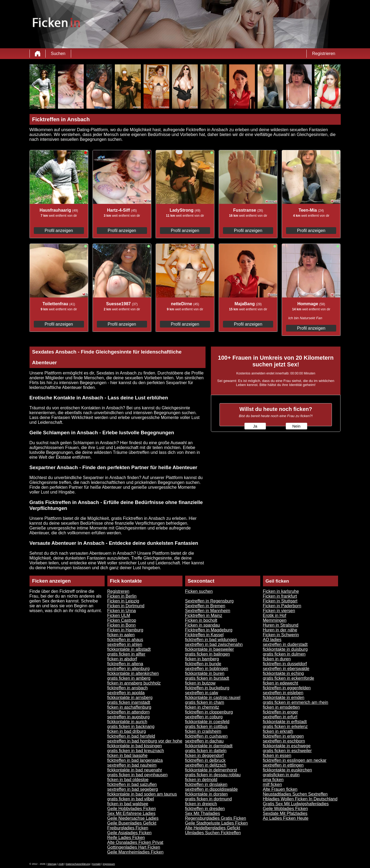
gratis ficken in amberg (129, 678)
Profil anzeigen (59, 231)
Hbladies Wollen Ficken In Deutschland (300, 799)
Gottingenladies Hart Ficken (134, 847)
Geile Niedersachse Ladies (133, 818)
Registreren (118, 591)
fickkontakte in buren (205, 673)
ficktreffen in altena (125, 664)
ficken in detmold (201, 780)
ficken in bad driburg (127, 731)
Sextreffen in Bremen (205, 606)
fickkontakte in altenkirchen (133, 673)
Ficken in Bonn (122, 625)
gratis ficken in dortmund (208, 799)
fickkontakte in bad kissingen (135, 746)
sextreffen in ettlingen (283, 765)
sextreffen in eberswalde (286, 669)
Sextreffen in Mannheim (208, 611)
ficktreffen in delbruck (205, 760)
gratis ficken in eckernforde (289, 678)
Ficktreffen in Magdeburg (209, 630)
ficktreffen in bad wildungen (211, 640)
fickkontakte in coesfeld (207, 722)
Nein (296, 426)
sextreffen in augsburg (129, 717)
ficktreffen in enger (281, 712)
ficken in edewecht (281, 683)
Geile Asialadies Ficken (129, 833)
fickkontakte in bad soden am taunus (142, 794)
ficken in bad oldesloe (128, 780)
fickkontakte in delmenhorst (211, 770)
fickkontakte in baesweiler (210, 649)
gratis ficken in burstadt (207, 678)
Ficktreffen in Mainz (204, 615)
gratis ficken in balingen (208, 654)
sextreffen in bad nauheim (132, 765)
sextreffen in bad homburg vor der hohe (145, 741)
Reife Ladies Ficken (126, 838)
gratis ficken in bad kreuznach (136, 751)
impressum (109, 864)
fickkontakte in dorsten (206, 794)
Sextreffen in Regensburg (209, 601)
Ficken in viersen (279, 611)
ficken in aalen (121, 635)
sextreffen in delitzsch (206, 765)
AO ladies (272, 640)
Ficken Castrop (122, 620)
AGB (61, 864)
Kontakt (96, 864)
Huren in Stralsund (281, 625)
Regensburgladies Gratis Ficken (216, 818)
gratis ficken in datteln (206, 751)
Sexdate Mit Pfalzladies (285, 813)
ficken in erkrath (278, 731)
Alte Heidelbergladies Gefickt (213, 828)
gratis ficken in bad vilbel (131, 799)
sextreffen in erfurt (280, 717)
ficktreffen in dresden (205, 809)
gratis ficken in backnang (131, 727)
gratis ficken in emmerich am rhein (296, 702)
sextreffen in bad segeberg (133, 789)
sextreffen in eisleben (283, 693)
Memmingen (275, 620)
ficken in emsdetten (281, 707)
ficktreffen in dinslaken (206, 784)
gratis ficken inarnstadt (129, 702)
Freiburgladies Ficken (128, 828)
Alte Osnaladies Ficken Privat (135, 842)
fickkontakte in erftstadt (285, 722)
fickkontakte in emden (284, 698)
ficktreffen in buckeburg (207, 688)
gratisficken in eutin (281, 775)
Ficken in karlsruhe (281, 591)
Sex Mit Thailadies (203, 813)
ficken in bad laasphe (127, 755)
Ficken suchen (199, 591)
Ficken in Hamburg (125, 630)
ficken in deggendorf (204, 755)
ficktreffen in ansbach (128, 688)
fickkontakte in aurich (127, 722)
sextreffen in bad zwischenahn (214, 644)
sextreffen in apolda (126, 693)
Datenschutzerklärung (78, 864)
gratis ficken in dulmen (284, 654)
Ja (255, 426)
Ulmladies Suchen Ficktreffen (213, 833)
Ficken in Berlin (122, 596)
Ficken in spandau (203, 625)
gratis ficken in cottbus (206, 727)
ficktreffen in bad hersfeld (131, 736)
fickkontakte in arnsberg (130, 698)
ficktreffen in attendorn (129, 712)
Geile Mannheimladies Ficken (135, 852)
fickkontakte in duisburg (285, 649)
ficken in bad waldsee (128, 804)
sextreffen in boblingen (207, 669)
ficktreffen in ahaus (125, 640)
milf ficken (272, 784)
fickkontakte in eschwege (287, 746)
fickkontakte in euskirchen (287, 770)
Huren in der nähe (280, 630)
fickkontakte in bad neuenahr (135, 770)
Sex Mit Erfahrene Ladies (131, 813)
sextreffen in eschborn (284, 741)
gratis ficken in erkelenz (285, 727)
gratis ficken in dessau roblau (213, 775)
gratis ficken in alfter (126, 654)
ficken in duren (277, 659)
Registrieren (324, 54)
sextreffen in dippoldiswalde (211, 789)
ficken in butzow (200, 683)
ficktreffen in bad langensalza (135, 760)
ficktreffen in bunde (203, 664)
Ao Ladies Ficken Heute (286, 818)
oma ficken (273, 780)
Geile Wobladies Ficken (285, 809)
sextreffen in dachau (204, 741)
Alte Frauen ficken (280, 789)
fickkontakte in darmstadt (209, 746)
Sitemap (52, 864)
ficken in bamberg (202, 659)
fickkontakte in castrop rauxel (213, 698)
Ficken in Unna (122, 611)
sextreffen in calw (202, 693)
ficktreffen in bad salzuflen (132, 784)
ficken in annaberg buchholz (134, 683)
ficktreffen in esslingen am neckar (295, 760)
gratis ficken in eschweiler (287, 751)
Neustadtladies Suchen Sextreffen (295, 794)
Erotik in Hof (275, 615)
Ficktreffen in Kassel (204, 635)
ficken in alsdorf (122, 659)
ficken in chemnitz (202, 707)
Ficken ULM (119, 615)
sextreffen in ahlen (125, 644)
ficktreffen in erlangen (283, 736)
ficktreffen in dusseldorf (285, 664)
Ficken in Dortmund (126, 606)
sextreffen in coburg (204, 717)
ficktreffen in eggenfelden (287, 688)
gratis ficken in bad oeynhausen (138, 775)
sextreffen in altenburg (129, 669)
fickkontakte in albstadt (129, 649)
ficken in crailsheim (203, 731)
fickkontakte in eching (283, 673)
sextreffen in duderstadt (285, 644)
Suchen (58, 54)
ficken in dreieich (201, 804)
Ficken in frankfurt (280, 596)
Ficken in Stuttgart (280, 601)
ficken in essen (277, 755)
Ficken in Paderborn (282, 606)
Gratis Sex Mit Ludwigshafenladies (296, 804)
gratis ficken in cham (205, 702)
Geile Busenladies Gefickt (132, 823)
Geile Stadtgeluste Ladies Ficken (217, 823)
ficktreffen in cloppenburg (209, 712)
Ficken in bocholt (201, 620)
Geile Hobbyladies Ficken (132, 809)
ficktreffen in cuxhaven (206, 736)
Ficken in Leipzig (123, 601)
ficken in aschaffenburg (129, 707)
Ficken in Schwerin (281, 635)
